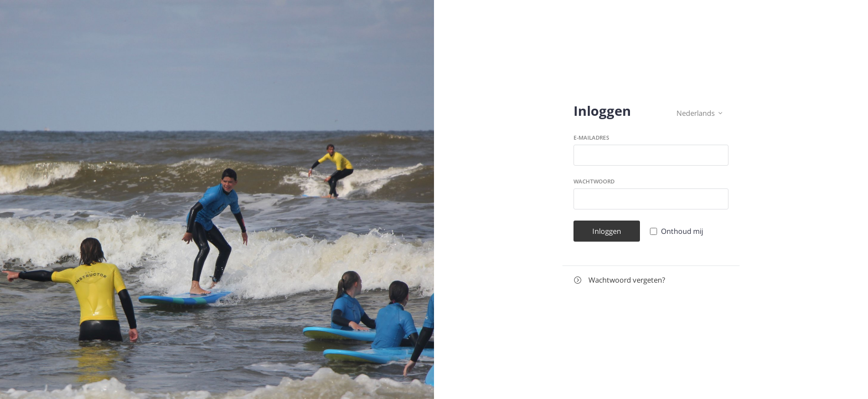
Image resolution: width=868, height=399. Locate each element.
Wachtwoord (594, 181)
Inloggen (607, 231)
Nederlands (699, 113)
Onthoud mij (682, 231)
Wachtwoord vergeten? (620, 280)
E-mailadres (591, 137)
